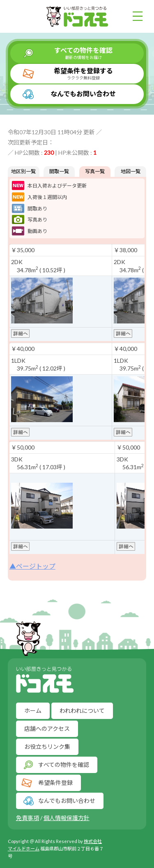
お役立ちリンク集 (47, 747)
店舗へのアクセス (47, 729)
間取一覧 (59, 171)
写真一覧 (95, 171)
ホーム (33, 711)
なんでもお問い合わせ (83, 94)
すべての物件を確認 (83, 53)
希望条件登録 (55, 783)
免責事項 (28, 818)
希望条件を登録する (83, 74)
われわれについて (82, 711)
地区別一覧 (23, 171)
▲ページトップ (32, 566)
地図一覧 (131, 171)
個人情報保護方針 (67, 818)
